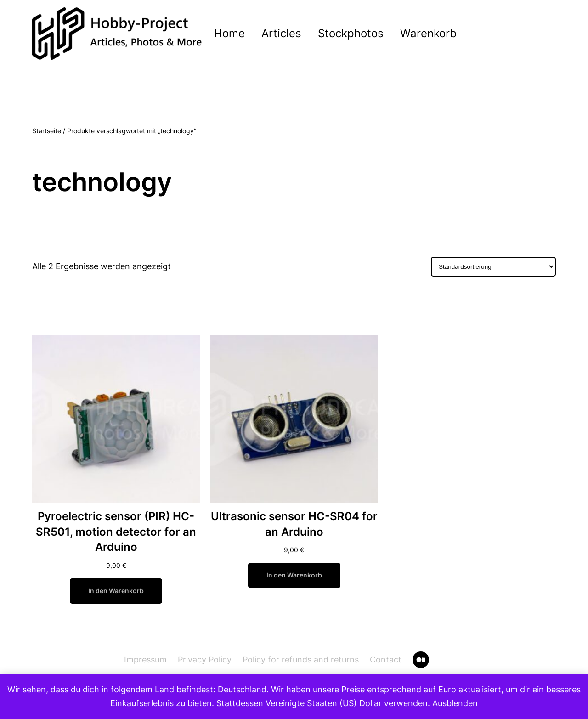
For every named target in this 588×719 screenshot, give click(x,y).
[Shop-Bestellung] (493, 267)
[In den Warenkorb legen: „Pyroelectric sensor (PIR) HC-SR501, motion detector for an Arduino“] (116, 591)
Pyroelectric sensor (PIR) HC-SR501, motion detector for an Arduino (116, 532)
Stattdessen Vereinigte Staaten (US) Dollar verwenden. (323, 703)
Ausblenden (455, 703)
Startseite (47, 131)
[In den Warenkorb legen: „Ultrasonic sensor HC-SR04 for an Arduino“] (294, 575)
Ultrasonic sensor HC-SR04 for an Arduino (294, 524)
